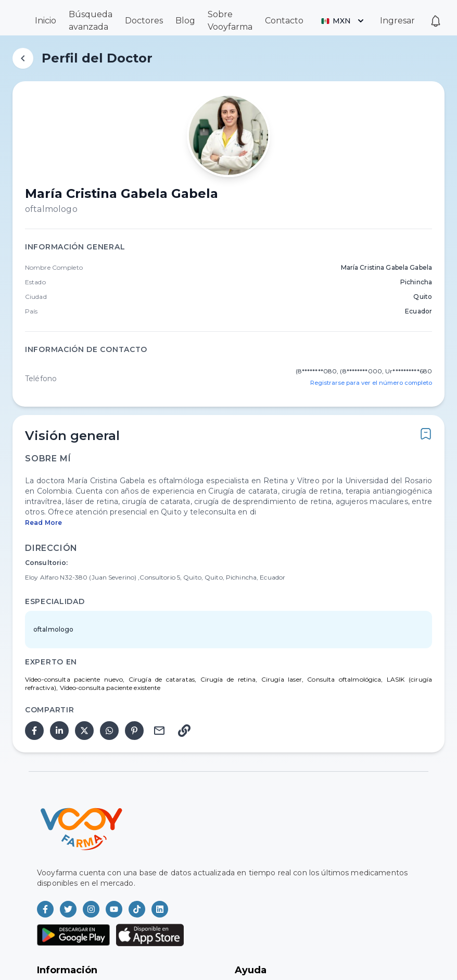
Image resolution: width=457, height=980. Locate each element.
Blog (185, 21)
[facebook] (34, 731)
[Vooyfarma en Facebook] (45, 909)
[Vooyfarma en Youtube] (114, 909)
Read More (43, 523)
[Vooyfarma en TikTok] (137, 909)
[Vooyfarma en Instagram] (91, 909)
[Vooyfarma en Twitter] (68, 909)
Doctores (144, 21)
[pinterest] (134, 731)
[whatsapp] (109, 731)
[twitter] (84, 731)
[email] (159, 731)
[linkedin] (59, 731)
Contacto (284, 21)
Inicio (46, 21)
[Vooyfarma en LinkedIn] (160, 909)
